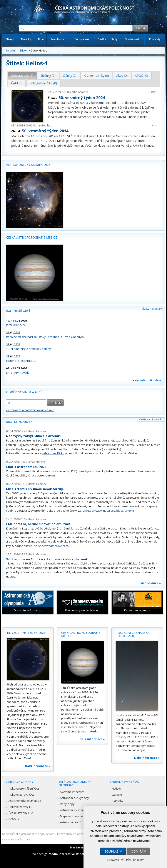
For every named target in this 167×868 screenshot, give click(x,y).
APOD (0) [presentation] (141, 76)
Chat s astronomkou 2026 (26, 467)
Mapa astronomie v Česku (77, 816)
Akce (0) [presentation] (122, 76)
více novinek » (151, 583)
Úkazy (152, 92)
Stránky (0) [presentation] (48, 76)
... (149, 117)
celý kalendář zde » (147, 380)
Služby (102, 39)
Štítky (23, 50)
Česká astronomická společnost (33, 834)
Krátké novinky (19, 422)
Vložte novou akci (152, 309)
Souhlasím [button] (113, 851)
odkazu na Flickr (53, 453)
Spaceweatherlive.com (53, 546)
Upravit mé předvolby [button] (125, 860)
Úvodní (11, 50)
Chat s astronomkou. (42, 475)
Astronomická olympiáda (25, 801)
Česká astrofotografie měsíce (32, 237)
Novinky (26, 39)
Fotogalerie (82, 39)
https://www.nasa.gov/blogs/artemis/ (111, 511)
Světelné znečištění (73, 792)
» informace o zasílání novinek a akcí (30, 410)
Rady (114, 39)
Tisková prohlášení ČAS (24, 788)
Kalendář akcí (18, 311)
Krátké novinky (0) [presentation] (96, 76)
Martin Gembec (79, 92)
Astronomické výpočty (74, 798)
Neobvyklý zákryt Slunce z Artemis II (35, 436)
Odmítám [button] (139, 851)
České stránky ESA (21, 813)
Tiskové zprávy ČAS (21, 795)
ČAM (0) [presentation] (17, 83)
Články (10, 39)
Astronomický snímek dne (28, 165)
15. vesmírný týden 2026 (26, 633)
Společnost (132, 39)
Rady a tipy (67, 804)
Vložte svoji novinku (151, 419)
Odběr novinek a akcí (24, 392)
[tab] (22, 76)
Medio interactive (62, 854)
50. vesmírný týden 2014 (45, 131)
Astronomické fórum (73, 822)
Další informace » (38, 766)
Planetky (118, 801)
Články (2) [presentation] (70, 76)
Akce (41, 39)
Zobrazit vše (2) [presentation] (22, 76)
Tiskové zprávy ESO (22, 807)
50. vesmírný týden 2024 (82, 98)
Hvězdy (117, 788)
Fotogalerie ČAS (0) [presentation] (43, 83)
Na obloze (58, 39)
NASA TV (14, 819)
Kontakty (155, 39)
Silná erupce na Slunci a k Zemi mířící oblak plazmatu (48, 559)
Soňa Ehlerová (36, 462)
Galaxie (117, 795)
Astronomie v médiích (74, 810)
